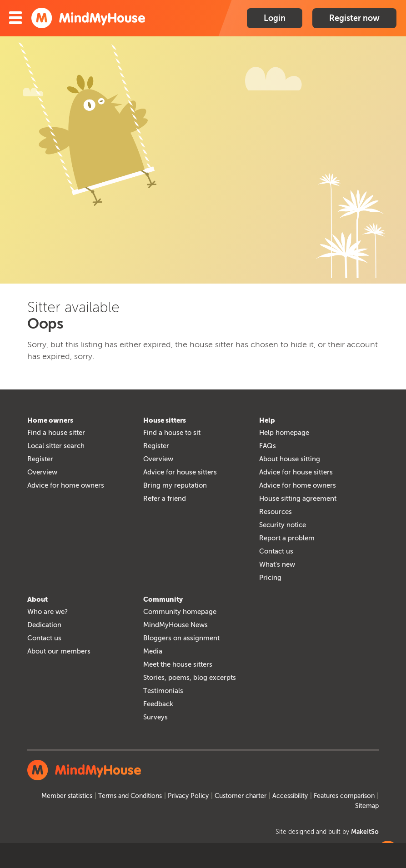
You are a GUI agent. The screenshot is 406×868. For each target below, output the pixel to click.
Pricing (270, 578)
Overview (42, 472)
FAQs (268, 446)
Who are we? (48, 612)
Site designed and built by (327, 832)
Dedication (44, 625)
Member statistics (67, 796)
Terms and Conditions (130, 796)
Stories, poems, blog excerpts (190, 678)
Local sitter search (56, 446)
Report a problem (287, 538)
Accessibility (290, 796)
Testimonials (163, 691)
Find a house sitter (56, 433)
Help (267, 420)
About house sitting (290, 459)
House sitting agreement (298, 499)
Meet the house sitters (178, 664)
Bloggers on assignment (181, 638)
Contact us (276, 551)
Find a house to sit (172, 433)
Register (40, 459)
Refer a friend (165, 499)
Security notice (283, 525)
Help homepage (284, 433)
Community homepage (180, 612)
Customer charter (241, 796)
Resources (276, 512)
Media (153, 651)
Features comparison (344, 796)
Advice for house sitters (180, 472)
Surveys (155, 717)
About (38, 599)
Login (275, 18)
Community (163, 599)
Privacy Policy (188, 796)
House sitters (165, 420)
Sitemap (367, 806)
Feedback (158, 704)
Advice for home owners (66, 485)
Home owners (50, 420)
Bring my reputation (175, 485)
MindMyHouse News (175, 625)
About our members (59, 651)
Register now (354, 18)
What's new (277, 564)
